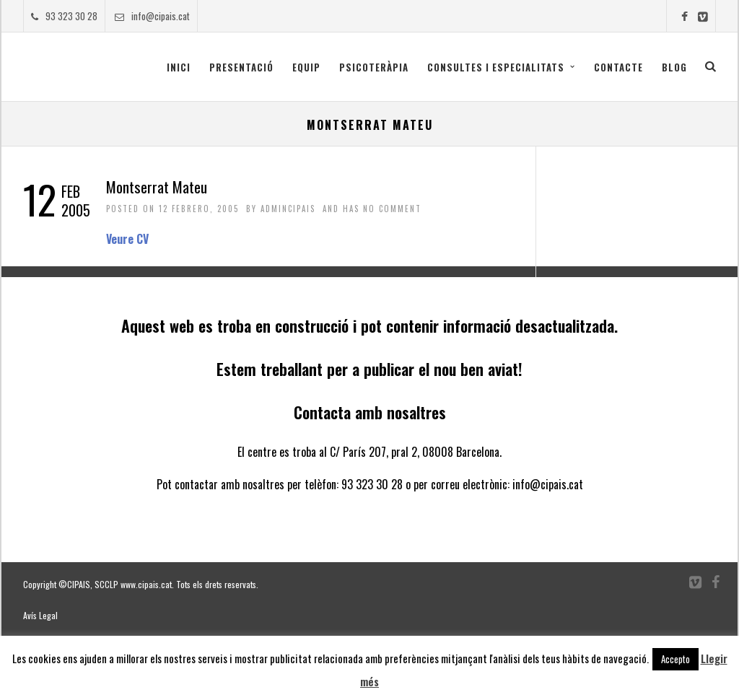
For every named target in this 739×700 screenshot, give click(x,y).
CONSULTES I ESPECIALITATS (496, 67)
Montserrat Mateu (157, 187)
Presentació (241, 67)
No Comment (392, 209)
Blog (674, 67)
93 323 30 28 (64, 16)
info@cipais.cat (152, 16)
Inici (179, 67)
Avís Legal (40, 615)
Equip (306, 67)
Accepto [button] (675, 659)
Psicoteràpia (374, 67)
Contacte (618, 67)
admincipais (288, 209)
